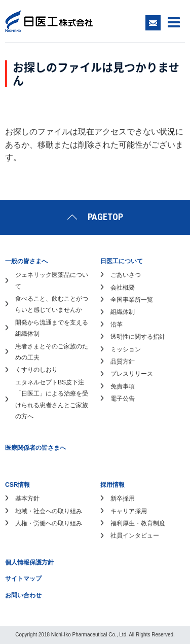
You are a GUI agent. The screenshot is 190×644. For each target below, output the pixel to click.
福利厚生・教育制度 (138, 523)
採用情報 (112, 485)
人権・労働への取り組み (49, 523)
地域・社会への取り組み (49, 511)
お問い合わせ (23, 595)
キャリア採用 (129, 511)
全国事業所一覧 (132, 300)
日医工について (122, 261)
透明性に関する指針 (138, 337)
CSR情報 (17, 485)
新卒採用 (123, 498)
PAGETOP (105, 217)
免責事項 (123, 386)
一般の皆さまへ (26, 261)
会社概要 (123, 288)
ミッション (126, 349)
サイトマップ (23, 579)
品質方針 (123, 362)
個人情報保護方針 (29, 562)
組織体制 (123, 312)
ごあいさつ (126, 275)
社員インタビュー (135, 535)
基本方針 (27, 498)
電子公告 (123, 399)
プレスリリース (132, 374)
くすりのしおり (36, 370)
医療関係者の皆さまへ (35, 448)
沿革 (117, 325)
